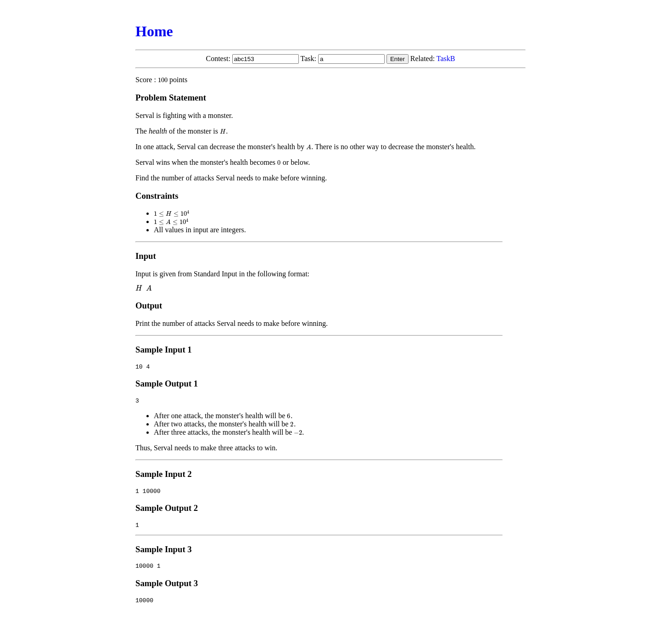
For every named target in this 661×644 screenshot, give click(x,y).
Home (154, 31)
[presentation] (163, 80)
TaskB (446, 59)
